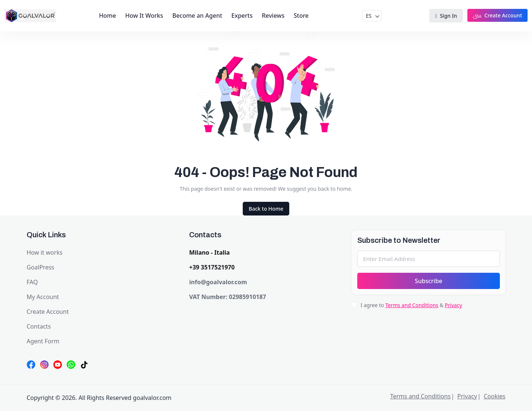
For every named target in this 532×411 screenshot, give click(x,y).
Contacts (39, 326)
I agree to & (411, 305)
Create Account (497, 15)
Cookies (495, 396)
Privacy (453, 305)
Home (108, 16)
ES (369, 16)
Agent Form (43, 341)
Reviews (273, 16)
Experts (242, 16)
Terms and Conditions (412, 305)
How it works (45, 252)
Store (301, 16)
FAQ (32, 282)
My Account (43, 297)
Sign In (446, 16)
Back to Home (266, 209)
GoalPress (40, 267)
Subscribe (429, 281)
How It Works (144, 16)
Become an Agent (197, 16)
